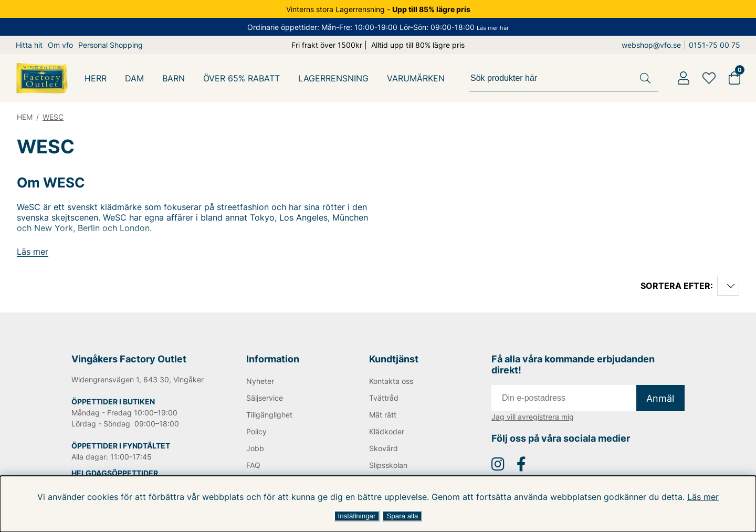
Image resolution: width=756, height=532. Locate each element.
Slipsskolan (388, 465)
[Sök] (565, 78)
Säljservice (265, 398)
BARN (174, 78)
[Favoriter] (709, 78)
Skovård (383, 448)
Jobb (255, 448)
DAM (135, 78)
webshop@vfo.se (654, 45)
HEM (25, 117)
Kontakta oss (391, 381)
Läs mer (697, 497)
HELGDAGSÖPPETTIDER (114, 473)
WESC (54, 117)
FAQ (253, 465)
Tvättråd (384, 398)
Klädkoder (387, 431)
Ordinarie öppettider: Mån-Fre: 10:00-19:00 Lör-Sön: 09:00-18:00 (378, 27)
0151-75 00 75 (716, 45)
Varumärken (417, 78)
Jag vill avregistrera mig (533, 417)
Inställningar (357, 516)
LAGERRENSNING (334, 78)
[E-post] (564, 398)
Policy (257, 431)
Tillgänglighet (270, 415)
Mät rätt (382, 415)
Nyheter (260, 381)
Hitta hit (29, 45)
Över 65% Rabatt (242, 78)
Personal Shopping (111, 45)
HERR (96, 78)
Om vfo (60, 45)
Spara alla (402, 516)
